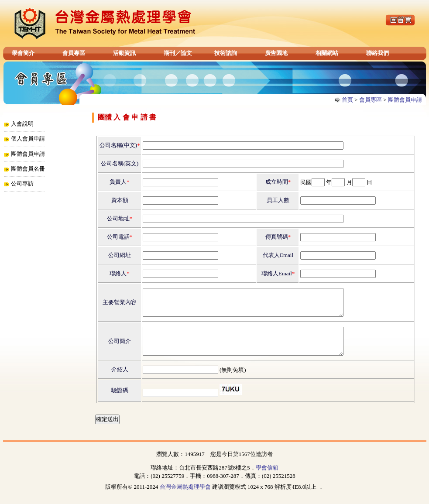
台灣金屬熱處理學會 (185, 497)
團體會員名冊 (28, 169)
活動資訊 (124, 53)
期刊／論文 (178, 53)
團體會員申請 (405, 100)
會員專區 (74, 53)
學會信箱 (267, 478)
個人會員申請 (28, 139)
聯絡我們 (378, 53)
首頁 (347, 100)
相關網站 (327, 53)
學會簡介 (23, 53)
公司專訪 (22, 183)
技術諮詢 (226, 53)
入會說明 (22, 124)
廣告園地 (276, 53)
